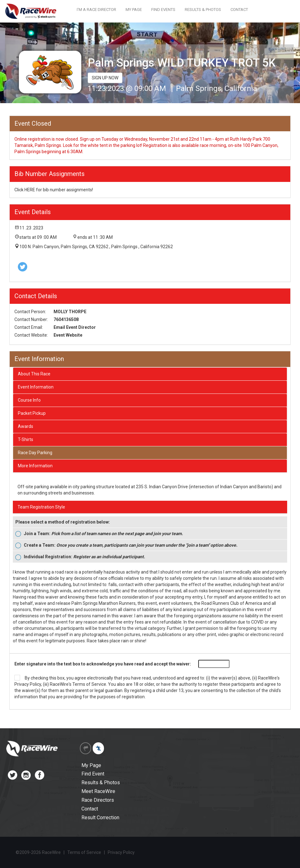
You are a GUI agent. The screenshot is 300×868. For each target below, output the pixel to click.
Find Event (93, 774)
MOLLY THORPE (70, 312)
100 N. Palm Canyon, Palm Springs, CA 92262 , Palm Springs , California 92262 (96, 247)
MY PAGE (134, 10)
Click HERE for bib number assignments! (54, 190)
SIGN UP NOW (105, 78)
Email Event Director (75, 327)
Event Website (68, 335)
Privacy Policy (28, 684)
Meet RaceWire (98, 791)
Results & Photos (101, 783)
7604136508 (66, 319)
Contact (90, 809)
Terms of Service (89, 684)
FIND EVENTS (163, 10)
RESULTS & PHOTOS (203, 10)
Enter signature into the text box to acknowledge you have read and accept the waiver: (103, 664)
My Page (91, 765)
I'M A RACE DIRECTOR (96, 10)
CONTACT (239, 10)
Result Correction (100, 818)
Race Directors (98, 800)
